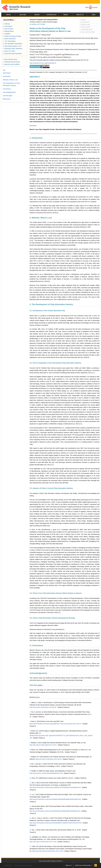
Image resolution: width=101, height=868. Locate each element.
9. (30, 771)
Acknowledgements (38, 673)
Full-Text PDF (84, 22)
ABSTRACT (35, 77)
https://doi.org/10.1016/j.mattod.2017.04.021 (43, 745)
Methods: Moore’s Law (10, 80)
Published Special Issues (12, 62)
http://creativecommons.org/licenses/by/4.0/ (43, 63)
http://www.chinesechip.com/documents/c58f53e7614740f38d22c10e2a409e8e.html (55, 787)
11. (31, 783)
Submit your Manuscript (83, 865)
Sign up (68, 865)
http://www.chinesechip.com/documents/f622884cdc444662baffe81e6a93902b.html (55, 811)
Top (4, 70)
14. (31, 818)
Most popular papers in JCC (12, 46)
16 (63, 629)
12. (31, 794)
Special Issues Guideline (11, 64)
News (66, 15)
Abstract (83, 20)
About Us (80, 15)
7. (30, 757)
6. (30, 750)
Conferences (51, 15)
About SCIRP (47, 861)
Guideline (7, 34)
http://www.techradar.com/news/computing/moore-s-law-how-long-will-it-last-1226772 (56, 724)
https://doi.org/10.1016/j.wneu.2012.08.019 (48, 759)
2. (30, 712)
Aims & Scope (8, 29)
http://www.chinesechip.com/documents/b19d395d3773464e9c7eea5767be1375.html (56, 823)
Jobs (94, 15)
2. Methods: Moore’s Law (41, 218)
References (35, 697)
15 (59, 612)
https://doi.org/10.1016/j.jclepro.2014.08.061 (43, 707)
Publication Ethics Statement (13, 49)
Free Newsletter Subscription (13, 44)
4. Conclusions (36, 645)
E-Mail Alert (8, 865)
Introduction (7, 76)
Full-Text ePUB (85, 27)
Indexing (6, 24)
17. (31, 846)
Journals (23, 15)
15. (31, 830)
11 (93, 373)
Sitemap (53, 861)
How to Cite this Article (87, 32)
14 (77, 605)
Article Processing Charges (12, 36)
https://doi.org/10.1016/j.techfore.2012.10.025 (49, 851)
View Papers (8, 26)
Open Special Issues (10, 59)
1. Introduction (36, 138)
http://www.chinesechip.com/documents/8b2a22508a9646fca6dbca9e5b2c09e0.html (55, 799)
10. (31, 778)
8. (30, 764)
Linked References (86, 30)
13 (52, 465)
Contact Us (59, 861)
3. (30, 721)
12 (81, 424)
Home (8, 15)
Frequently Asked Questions (12, 54)
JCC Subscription (9, 41)
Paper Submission (9, 39)
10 (78, 299)
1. (30, 703)
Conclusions (7, 89)
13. (31, 806)
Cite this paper (36, 685)
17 (69, 636)
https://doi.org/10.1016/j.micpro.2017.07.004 (43, 842)
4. (30, 731)
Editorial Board (8, 31)
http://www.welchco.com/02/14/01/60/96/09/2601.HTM (46, 773)
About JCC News (9, 51)
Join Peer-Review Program (23, 865)
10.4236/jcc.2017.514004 (37, 24)
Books (37, 15)
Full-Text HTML (85, 25)
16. (31, 837)
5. (30, 743)
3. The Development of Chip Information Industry (51, 304)
